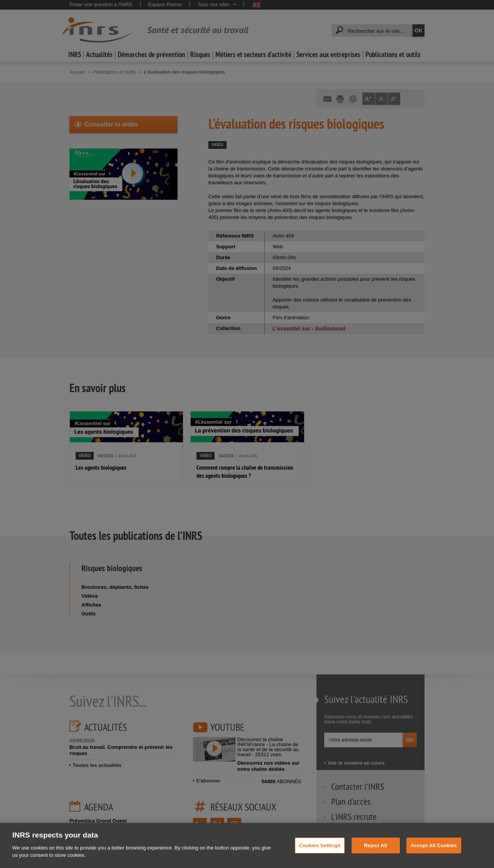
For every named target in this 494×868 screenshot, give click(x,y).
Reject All (376, 859)
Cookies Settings (320, 859)
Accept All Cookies (434, 859)
